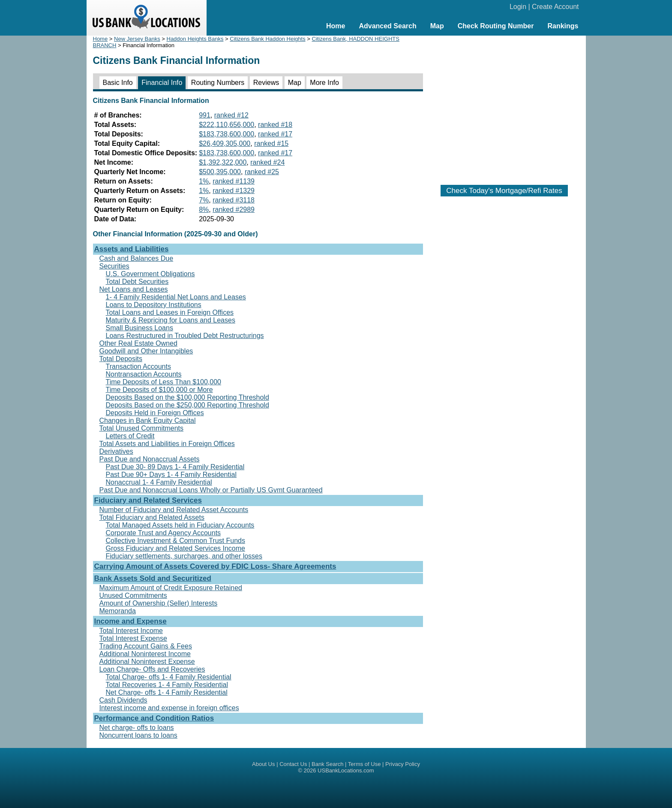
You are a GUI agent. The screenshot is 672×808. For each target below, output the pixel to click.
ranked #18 (275, 125)
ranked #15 (271, 143)
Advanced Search (387, 26)
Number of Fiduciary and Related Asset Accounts (174, 510)
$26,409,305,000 (225, 143)
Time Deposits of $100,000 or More (159, 390)
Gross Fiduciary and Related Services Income (175, 548)
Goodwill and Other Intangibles (146, 351)
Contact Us (293, 764)
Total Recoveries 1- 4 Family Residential (167, 685)
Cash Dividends (123, 700)
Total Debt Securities (137, 282)
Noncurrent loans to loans (138, 735)
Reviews (266, 83)
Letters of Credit (130, 436)
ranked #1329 (234, 191)
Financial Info (162, 83)
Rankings (563, 26)
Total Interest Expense (133, 638)
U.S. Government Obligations (150, 274)
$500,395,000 (220, 172)
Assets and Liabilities (132, 249)
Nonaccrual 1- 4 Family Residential (159, 482)
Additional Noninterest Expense (147, 662)
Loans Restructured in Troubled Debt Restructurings (185, 336)
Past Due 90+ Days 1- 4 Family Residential (171, 475)
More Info (324, 83)
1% (204, 181)
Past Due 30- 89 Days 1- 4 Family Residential (175, 467)
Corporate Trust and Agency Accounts (163, 533)
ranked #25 (262, 172)
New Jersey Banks (137, 39)
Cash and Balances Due (136, 258)
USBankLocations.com (346, 770)
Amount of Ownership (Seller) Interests (159, 603)
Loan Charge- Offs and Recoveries (152, 669)
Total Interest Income (131, 631)
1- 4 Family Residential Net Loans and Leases (176, 297)
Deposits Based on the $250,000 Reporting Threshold (187, 405)
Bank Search (327, 764)
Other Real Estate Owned (138, 343)
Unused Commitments (133, 595)
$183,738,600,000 (226, 134)
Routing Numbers (218, 83)
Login (518, 7)
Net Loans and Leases (134, 289)
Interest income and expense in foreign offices (169, 708)
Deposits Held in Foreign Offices (155, 413)
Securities (114, 266)
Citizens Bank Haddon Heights (267, 39)
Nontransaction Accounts (144, 374)
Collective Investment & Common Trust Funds (175, 541)
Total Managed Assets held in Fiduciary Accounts (180, 525)
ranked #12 (231, 115)
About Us (263, 764)
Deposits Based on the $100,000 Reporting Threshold (187, 397)
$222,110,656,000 (226, 125)
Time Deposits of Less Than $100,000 (164, 382)
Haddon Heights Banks (195, 39)
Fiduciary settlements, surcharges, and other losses (184, 556)
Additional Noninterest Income (145, 654)
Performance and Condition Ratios (154, 718)
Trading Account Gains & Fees (146, 646)
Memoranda (118, 611)
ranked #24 (267, 162)
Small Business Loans (139, 328)
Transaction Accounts (138, 366)
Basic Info (118, 83)
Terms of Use (364, 764)
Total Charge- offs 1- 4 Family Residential (169, 677)
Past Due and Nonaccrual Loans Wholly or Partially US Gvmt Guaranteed (211, 490)
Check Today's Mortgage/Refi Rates (504, 191)
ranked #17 (275, 134)
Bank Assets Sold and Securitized (153, 578)
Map (437, 26)
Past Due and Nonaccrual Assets (150, 459)
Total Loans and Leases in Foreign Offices (170, 312)
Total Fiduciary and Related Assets (152, 517)
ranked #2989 (234, 210)
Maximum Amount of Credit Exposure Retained (171, 588)
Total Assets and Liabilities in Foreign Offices (167, 444)
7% (204, 200)
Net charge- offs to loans (137, 728)
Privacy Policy (403, 764)
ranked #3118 (234, 200)
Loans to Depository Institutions (154, 305)
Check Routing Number (496, 26)
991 (205, 115)
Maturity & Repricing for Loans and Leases (171, 320)
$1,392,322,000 (223, 162)
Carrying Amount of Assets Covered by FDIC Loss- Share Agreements (215, 566)
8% (204, 210)
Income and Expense (130, 621)
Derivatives (116, 451)
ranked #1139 (234, 181)
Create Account (555, 7)
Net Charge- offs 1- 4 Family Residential (167, 692)
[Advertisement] (504, 106)
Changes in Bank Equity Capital (148, 421)
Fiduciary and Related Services (148, 500)
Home (336, 26)
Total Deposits (121, 359)
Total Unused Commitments (142, 428)
